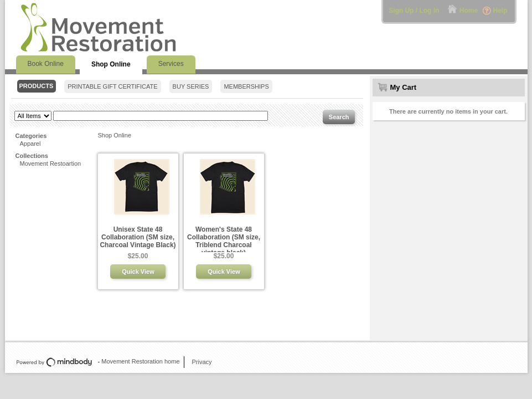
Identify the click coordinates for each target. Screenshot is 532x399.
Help (500, 11)
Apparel (30, 144)
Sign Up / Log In (414, 11)
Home (469, 11)
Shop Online (115, 135)
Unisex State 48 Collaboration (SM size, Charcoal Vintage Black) (138, 237)
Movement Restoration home (140, 361)
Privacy (202, 362)
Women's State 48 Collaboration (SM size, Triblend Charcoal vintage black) (224, 241)
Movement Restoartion (51, 163)
